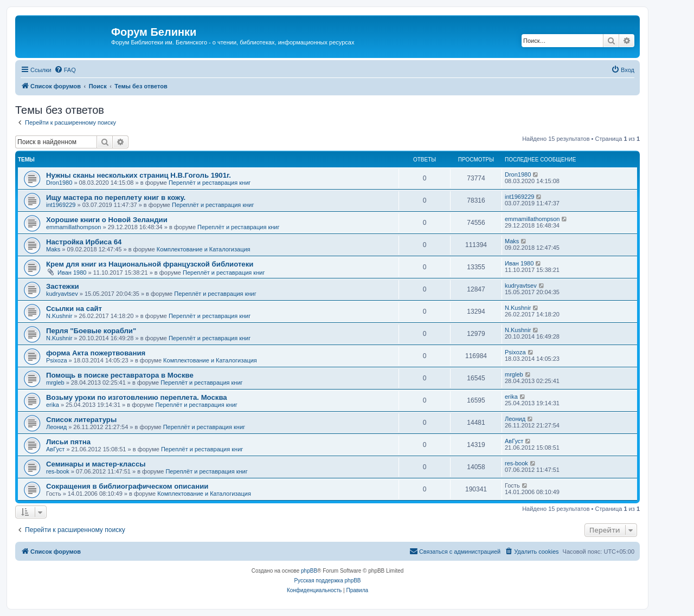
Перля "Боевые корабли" (91, 331)
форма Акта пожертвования (96, 353)
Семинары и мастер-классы (96, 464)
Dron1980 (59, 183)
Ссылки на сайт (74, 309)
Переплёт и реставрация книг (210, 183)
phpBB (309, 571)
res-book (58, 471)
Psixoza (57, 360)
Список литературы (81, 420)
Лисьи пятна (68, 442)
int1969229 (61, 205)
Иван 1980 (72, 273)
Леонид (56, 427)
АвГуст (55, 449)
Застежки (63, 286)
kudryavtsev (62, 294)
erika (53, 405)
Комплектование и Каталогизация (204, 249)
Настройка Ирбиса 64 (84, 242)
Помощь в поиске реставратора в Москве (120, 375)
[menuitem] (65, 70)
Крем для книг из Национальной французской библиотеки (150, 264)
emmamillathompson (73, 227)
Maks (53, 249)
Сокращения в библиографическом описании (127, 486)
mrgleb (55, 382)
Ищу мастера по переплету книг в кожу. (116, 197)
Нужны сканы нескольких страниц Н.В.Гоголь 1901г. (139, 175)
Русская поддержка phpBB (327, 581)
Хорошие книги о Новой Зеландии (107, 220)
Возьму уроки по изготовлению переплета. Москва (137, 397)
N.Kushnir (59, 316)
